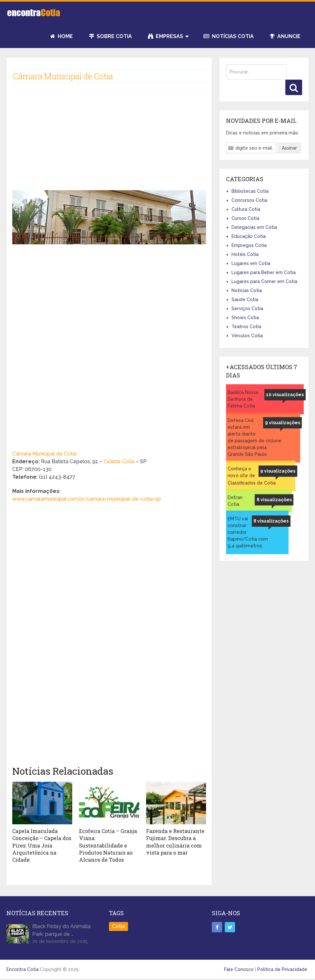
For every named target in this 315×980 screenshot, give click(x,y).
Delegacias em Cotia (254, 227)
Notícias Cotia (229, 36)
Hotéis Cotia (245, 254)
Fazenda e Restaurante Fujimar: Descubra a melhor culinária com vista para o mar (175, 842)
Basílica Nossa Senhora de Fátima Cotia (243, 399)
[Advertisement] (109, 140)
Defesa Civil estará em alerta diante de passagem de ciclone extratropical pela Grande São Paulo (255, 437)
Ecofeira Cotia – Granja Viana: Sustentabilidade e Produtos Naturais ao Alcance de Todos (108, 845)
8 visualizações (274, 500)
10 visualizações (285, 395)
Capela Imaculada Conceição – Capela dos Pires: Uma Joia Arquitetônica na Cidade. (42, 845)
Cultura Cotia (246, 209)
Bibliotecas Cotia (250, 191)
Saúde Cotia (245, 299)
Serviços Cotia (247, 309)
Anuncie (285, 36)
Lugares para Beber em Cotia (264, 272)
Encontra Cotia (23, 969)
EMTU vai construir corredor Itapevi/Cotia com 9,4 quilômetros (248, 532)
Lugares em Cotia (251, 263)
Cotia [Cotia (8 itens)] (118, 926)
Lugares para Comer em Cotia (264, 281)
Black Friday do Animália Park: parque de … (61, 930)
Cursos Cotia (245, 218)
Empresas (166, 36)
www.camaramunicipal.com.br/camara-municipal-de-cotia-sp (87, 499)
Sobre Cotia (110, 36)
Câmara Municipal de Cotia (44, 454)
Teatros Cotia (246, 327)
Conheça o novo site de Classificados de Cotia (252, 476)
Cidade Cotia (120, 461)
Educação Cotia (249, 236)
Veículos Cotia (247, 336)
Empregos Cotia (249, 245)
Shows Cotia (245, 318)
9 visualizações (283, 423)
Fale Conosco (239, 969)
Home (62, 36)
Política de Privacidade (282, 969)
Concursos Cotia (249, 200)
